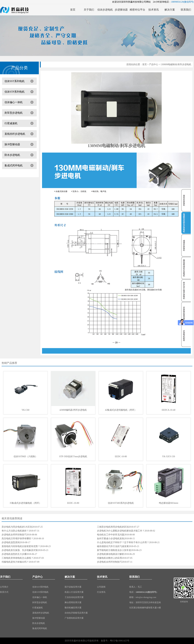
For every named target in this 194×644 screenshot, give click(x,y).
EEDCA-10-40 (168, 410)
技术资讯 (102, 577)
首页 (145, 64)
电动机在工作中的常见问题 (111, 535)
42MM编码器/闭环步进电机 (73, 410)
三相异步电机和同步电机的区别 (113, 527)
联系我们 (135, 577)
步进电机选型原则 (11, 542)
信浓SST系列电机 (15, 81)
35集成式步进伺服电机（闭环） (25, 503)
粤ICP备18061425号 (120, 641)
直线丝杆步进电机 (15, 134)
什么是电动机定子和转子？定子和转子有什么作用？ (123, 542)
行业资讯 (101, 592)
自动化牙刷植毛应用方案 (76, 613)
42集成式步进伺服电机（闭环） (121, 410)
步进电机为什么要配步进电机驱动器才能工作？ (121, 531)
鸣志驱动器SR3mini (169, 503)
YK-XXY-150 (169, 456)
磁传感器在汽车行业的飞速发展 (113, 546)
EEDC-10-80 (121, 456)
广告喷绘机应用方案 (74, 618)
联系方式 (4, 592)
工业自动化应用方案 (74, 597)
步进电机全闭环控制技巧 (14, 535)
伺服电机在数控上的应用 (109, 558)
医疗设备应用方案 (73, 587)
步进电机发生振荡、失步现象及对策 (20, 550)
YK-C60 (25, 410)
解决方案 (70, 577)
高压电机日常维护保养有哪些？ (17, 539)
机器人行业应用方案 (74, 592)
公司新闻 (101, 587)
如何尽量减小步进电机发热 (111, 539)
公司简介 (4, 587)
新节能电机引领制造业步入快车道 (114, 550)
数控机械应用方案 (73, 608)
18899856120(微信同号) (146, 592)
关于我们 (5, 577)
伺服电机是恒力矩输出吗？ (15, 562)
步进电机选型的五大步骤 (14, 554)
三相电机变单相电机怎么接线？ (17, 558)
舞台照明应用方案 (73, 602)
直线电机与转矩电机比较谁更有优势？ (21, 546)
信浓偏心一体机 (14, 102)
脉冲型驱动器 (12, 144)
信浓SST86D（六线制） (25, 456)
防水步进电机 (12, 155)
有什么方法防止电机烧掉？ (15, 531)
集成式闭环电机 (14, 165)
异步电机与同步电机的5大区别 (17, 527)
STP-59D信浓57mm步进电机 (73, 456)
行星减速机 (11, 123)
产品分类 (19, 68)
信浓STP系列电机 (15, 92)
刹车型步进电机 (14, 113)
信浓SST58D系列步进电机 (121, 503)
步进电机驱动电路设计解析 (111, 554)
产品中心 (154, 64)
